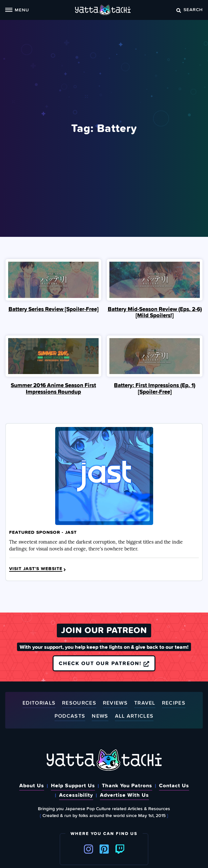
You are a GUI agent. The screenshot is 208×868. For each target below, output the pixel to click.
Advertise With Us (124, 795)
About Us (32, 785)
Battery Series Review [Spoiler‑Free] (54, 309)
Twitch (120, 849)
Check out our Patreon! (104, 663)
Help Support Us (73, 785)
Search (190, 9)
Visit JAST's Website (38, 569)
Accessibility (76, 795)
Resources (79, 703)
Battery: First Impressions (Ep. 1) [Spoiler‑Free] (155, 388)
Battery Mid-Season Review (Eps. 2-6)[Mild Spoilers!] (155, 312)
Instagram (88, 849)
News (100, 716)
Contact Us (174, 785)
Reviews (115, 703)
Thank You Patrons (127, 785)
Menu (17, 10)
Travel (145, 703)
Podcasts (70, 716)
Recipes (174, 703)
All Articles (134, 716)
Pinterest (104, 849)
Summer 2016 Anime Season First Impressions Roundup (53, 388)
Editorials (39, 703)
